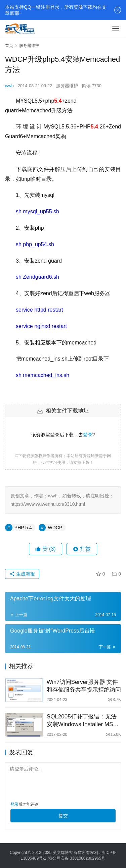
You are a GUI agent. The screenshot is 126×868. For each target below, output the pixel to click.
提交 (63, 816)
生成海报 (22, 574)
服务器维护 (67, 86)
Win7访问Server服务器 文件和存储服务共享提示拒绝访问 (84, 686)
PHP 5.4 (23, 528)
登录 (88, 435)
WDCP (55, 528)
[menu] (116, 29)
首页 (9, 46)
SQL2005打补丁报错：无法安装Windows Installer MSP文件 (82, 721)
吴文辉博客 (63, 853)
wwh (9, 86)
